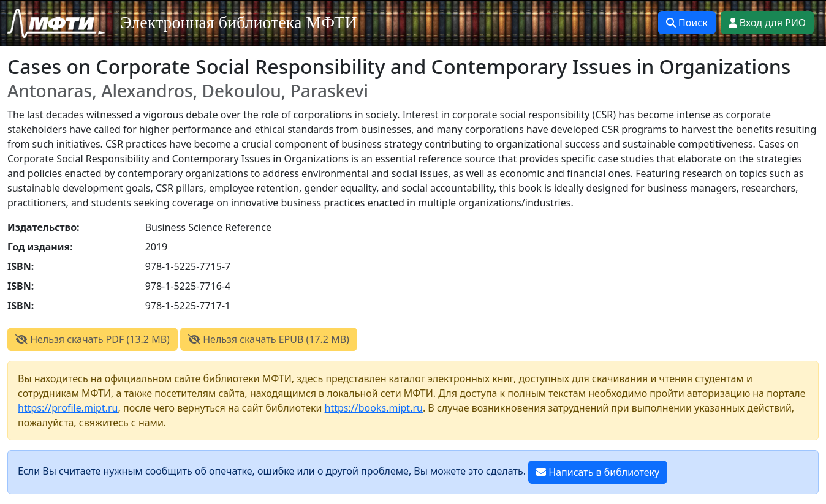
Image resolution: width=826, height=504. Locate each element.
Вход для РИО (767, 23)
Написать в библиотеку (598, 472)
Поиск (687, 23)
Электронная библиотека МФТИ (239, 22)
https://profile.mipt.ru (68, 408)
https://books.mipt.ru (374, 408)
